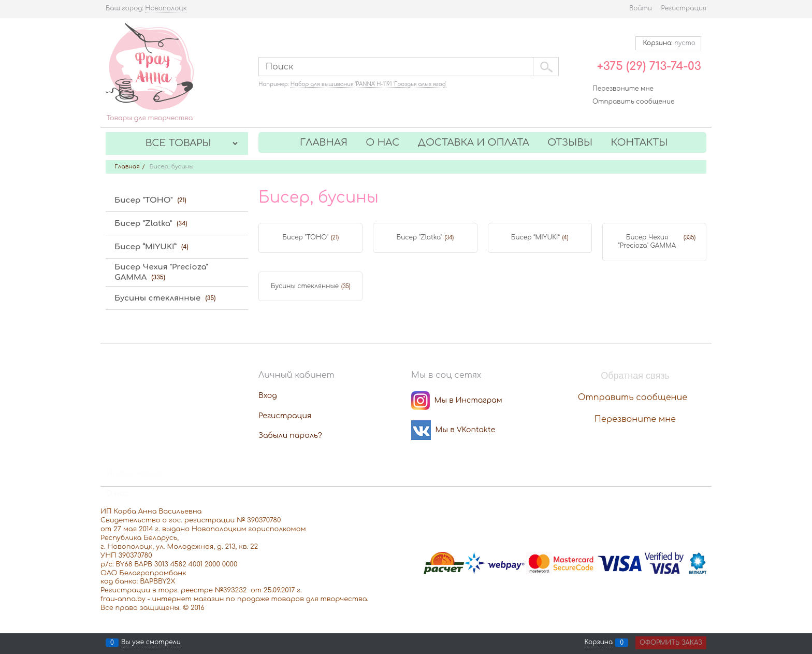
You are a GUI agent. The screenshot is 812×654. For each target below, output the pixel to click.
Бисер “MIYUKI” (535, 237)
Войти (641, 8)
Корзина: (668, 43)
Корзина (598, 643)
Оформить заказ (671, 643)
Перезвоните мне (623, 89)
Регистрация (684, 8)
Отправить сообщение (633, 102)
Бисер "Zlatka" (419, 237)
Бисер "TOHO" (305, 237)
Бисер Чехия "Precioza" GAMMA (647, 241)
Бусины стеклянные (305, 286)
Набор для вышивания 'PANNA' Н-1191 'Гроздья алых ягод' (368, 84)
